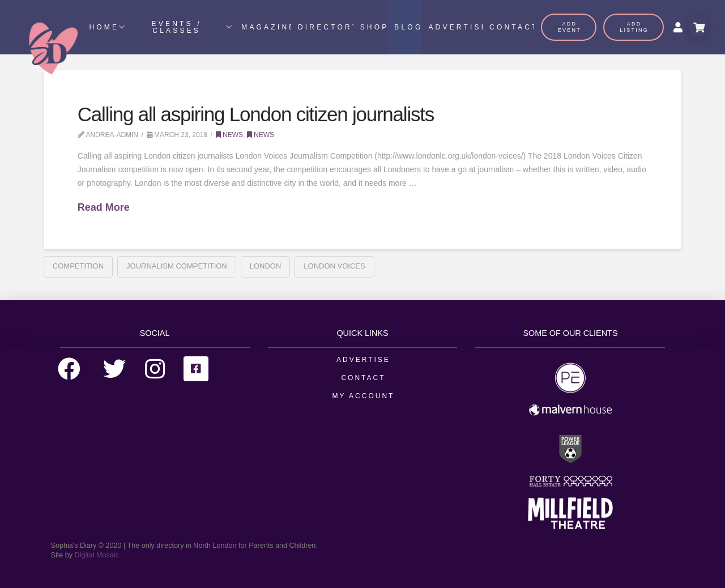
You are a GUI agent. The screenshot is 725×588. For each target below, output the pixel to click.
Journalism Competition (177, 266)
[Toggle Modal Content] (698, 27)
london (266, 266)
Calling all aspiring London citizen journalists (256, 114)
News (229, 135)
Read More (104, 207)
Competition (78, 266)
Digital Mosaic (97, 555)
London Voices (334, 266)
